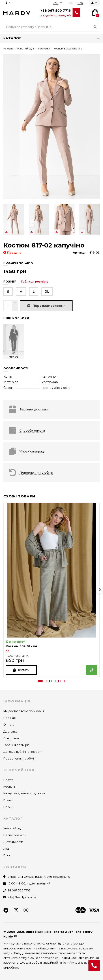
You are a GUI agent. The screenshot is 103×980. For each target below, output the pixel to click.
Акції (7, 849)
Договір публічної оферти (23, 752)
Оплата (9, 725)
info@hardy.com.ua (22, 897)
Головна (8, 49)
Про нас (10, 718)
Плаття (8, 780)
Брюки (8, 807)
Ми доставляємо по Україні (24, 711)
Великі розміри (15, 835)
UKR (80, 3)
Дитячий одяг (13, 842)
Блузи (8, 800)
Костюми (44, 49)
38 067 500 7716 (19, 890)
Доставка (10, 732)
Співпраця (11, 738)
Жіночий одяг (26, 49)
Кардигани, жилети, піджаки (24, 793)
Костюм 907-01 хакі (21, 646)
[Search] (51, 27)
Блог (7, 855)
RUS (71, 3)
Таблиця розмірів (35, 282)
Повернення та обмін (19, 758)
